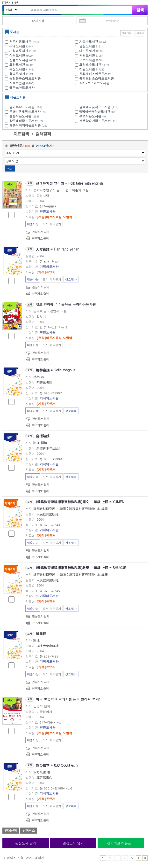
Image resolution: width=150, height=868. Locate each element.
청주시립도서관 (20, 42)
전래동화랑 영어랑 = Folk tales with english (69, 183)
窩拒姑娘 (43, 436)
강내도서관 (17, 46)
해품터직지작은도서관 (30, 125)
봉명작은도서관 (93, 116)
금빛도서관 (87, 46)
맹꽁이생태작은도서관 (98, 112)
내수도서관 (87, 51)
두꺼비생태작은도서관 (29, 112)
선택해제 (139, 33)
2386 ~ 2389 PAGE (145, 858)
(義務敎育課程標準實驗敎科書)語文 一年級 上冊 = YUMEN (80, 502)
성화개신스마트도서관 (95, 74)
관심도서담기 (41, 232)
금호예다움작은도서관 (99, 107)
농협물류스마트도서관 (25, 78)
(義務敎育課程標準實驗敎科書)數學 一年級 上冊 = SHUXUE (81, 568)
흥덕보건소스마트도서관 (96, 78)
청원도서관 (87, 69)
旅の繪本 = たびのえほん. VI (58, 765)
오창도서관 (17, 65)
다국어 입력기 (112, 21)
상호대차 (71, 279)
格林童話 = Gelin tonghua (56, 370)
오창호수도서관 (90, 65)
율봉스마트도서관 (22, 88)
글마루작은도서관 (26, 107)
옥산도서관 (17, 69)
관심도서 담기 (26, 843)
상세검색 (38, 21)
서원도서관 (87, 55)
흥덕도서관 (17, 74)
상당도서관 (17, 55)
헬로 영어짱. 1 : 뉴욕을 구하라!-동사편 (66, 304)
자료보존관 (17, 83)
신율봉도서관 (19, 60)
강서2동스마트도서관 (94, 83)
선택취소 (29, 831)
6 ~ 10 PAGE (139, 858)
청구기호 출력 (40, 238)
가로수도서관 (89, 42)
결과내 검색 (10, 3)
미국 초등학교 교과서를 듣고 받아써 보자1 (68, 699)
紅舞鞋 (41, 633)
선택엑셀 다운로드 (121, 843)
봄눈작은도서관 (25, 116)
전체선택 (126, 33)
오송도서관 (87, 60)
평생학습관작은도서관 (99, 121)
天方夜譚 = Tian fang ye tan (58, 249)
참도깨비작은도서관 (28, 121)
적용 (10, 168)
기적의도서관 (19, 51)
